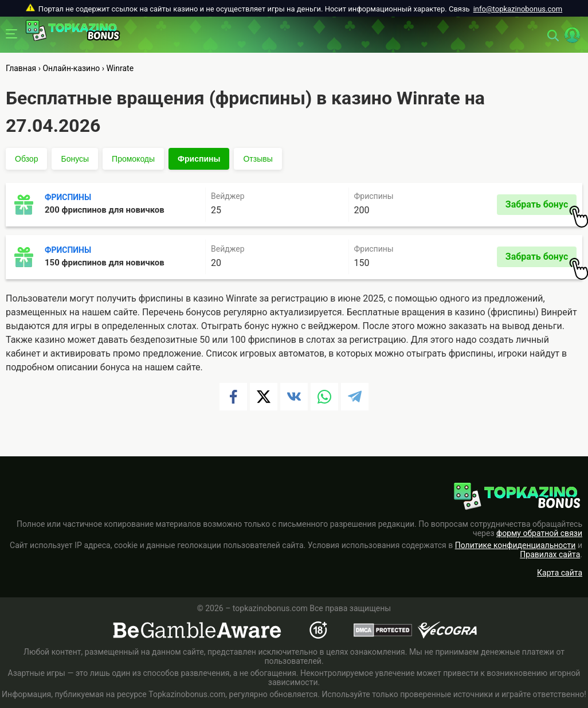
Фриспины (199, 159)
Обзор (26, 159)
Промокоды (133, 159)
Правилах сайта (550, 554)
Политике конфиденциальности (516, 545)
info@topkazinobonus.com (518, 9)
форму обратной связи (539, 533)
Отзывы (258, 159)
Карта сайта (560, 573)
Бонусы (75, 159)
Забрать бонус (541, 207)
